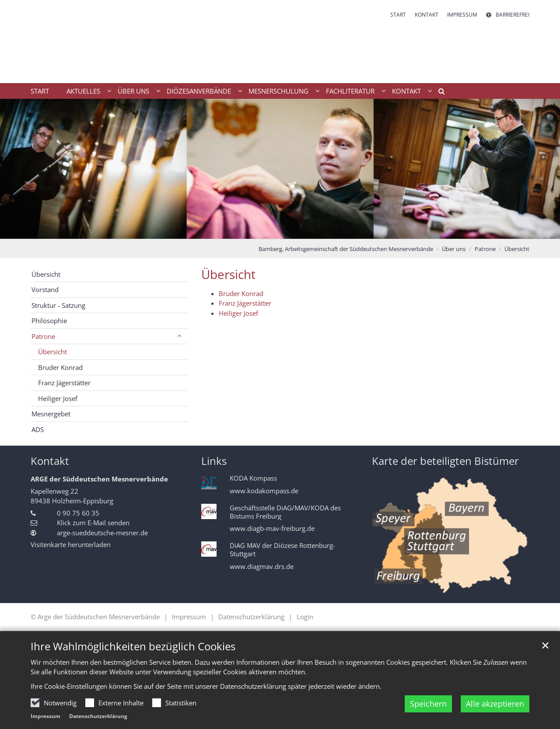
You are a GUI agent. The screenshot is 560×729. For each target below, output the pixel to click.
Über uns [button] (133, 91)
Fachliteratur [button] (350, 91)
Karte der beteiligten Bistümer (445, 461)
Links (214, 461)
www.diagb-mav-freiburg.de (272, 528)
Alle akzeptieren (495, 704)
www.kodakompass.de (264, 491)
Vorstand (45, 290)
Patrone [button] (43, 336)
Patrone (485, 249)
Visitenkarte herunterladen (71, 544)
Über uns (454, 249)
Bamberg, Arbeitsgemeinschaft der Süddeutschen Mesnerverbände (346, 249)
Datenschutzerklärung (98, 716)
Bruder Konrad (241, 293)
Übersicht (517, 249)
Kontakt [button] (406, 91)
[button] (438, 93)
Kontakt (50, 461)
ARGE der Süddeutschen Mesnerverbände (99, 479)
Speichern (428, 704)
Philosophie (49, 321)
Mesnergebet (51, 414)
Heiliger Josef (238, 313)
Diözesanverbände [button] (199, 91)
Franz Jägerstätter (245, 303)
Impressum (45, 716)
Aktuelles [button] (83, 91)
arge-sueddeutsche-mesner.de (102, 533)
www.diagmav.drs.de (262, 567)
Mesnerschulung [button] (278, 91)
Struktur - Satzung (58, 305)
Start (40, 91)
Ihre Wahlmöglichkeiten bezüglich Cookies (133, 646)
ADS (38, 429)
